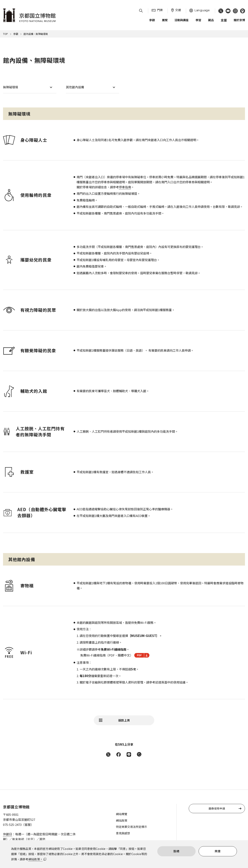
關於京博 (239, 20)
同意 (218, 851)
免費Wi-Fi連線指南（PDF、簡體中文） (115, 655)
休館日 (8, 834)
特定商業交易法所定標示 (131, 827)
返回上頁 (124, 720)
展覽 (165, 20)
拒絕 (176, 851)
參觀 (152, 20)
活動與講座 (181, 20)
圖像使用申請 (217, 808)
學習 (198, 20)
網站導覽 (122, 814)
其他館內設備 (75, 87)
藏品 (211, 20)
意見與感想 (123, 833)
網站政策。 (36, 859)
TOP (5, 34)
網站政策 (122, 820)
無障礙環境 (11, 87)
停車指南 (125, 187)
